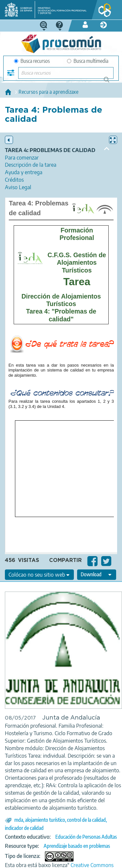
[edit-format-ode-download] (97, 575)
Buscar (109, 82)
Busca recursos (32, 61)
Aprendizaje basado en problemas (77, 846)
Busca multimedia (88, 61)
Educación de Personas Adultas (86, 837)
